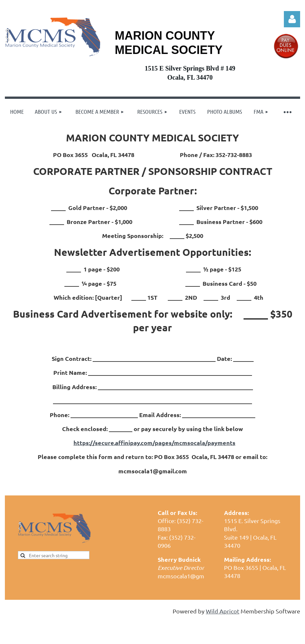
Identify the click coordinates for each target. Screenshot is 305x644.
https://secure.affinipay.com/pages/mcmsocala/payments (154, 443)
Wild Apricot (223, 611)
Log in (292, 19)
